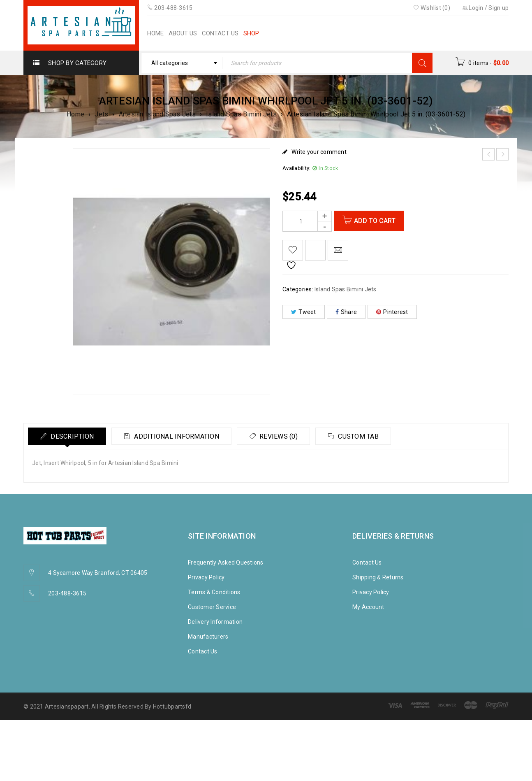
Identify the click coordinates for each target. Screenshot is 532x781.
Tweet (304, 312)
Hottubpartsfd (172, 707)
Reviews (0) (280, 436)
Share (346, 312)
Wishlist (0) (432, 8)
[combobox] (182, 63)
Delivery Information (215, 622)
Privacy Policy (206, 577)
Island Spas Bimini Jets (241, 114)
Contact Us (203, 651)
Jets (101, 114)
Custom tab (361, 436)
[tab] (67, 436)
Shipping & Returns (378, 577)
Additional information (177, 436)
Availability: (296, 168)
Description (72, 436)
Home (75, 114)
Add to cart (375, 221)
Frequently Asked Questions (226, 563)
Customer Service (212, 607)
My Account (368, 607)
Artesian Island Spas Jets (157, 114)
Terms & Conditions (214, 592)
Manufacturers (208, 637)
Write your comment (319, 152)
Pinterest (392, 312)
